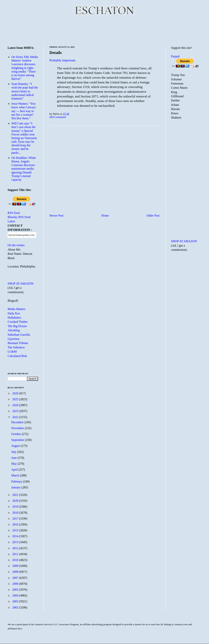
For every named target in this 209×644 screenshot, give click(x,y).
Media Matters (17, 309)
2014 (16, 536)
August (16, 446)
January (16, 487)
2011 (16, 554)
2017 (16, 519)
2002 (16, 607)
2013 (16, 542)
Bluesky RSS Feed (19, 217)
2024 (16, 405)
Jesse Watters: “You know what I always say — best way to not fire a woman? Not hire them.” (24, 111)
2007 (16, 578)
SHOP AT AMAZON (21, 284)
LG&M (12, 352)
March (16, 475)
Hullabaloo (14, 318)
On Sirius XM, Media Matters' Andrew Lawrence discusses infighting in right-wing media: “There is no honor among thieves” (25, 68)
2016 (16, 524)
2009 (16, 566)
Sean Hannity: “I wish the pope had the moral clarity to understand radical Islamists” (25, 91)
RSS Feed (14, 213)
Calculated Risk (17, 356)
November (18, 428)
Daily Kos (14, 313)
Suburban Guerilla (19, 335)
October (17, 434)
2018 (16, 513)
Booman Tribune (18, 343)
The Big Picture (17, 326)
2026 (16, 393)
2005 (16, 590)
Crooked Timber (18, 322)
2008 (16, 572)
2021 (16, 495)
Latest (11, 221)
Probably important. (63, 60)
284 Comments (58, 117)
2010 (16, 560)
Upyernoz (14, 339)
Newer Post (56, 216)
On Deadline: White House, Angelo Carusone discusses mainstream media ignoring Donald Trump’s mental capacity (24, 169)
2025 (16, 399)
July (14, 452)
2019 (16, 507)
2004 (16, 595)
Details (56, 53)
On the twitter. (16, 245)
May (14, 464)
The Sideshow (16, 347)
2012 (16, 548)
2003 (16, 601)
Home (105, 216)
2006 (16, 584)
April (15, 470)
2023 (16, 411)
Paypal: (176, 56)
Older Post (153, 216)
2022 (16, 417)
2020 (16, 501)
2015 (16, 530)
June (14, 458)
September (18, 440)
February (17, 481)
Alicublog (14, 330)
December (18, 422)
